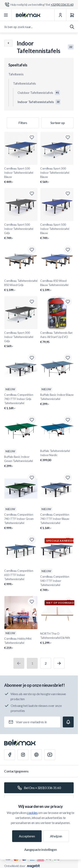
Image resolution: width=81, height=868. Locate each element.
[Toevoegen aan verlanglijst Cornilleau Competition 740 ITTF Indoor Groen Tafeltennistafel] (32, 478)
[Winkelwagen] (72, 15)
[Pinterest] (36, 755)
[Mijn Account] (60, 15)
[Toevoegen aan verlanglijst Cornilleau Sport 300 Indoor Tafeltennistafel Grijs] (32, 302)
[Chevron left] (8, 43)
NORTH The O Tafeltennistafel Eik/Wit (57, 638)
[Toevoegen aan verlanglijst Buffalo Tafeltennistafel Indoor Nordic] (68, 420)
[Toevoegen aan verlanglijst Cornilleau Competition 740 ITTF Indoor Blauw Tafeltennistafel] (68, 478)
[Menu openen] (6, 15)
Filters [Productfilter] (23, 123)
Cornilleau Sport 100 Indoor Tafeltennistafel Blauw (21, 175)
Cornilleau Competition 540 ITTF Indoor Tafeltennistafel (57, 583)
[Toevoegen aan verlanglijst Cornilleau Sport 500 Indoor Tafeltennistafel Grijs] (32, 194)
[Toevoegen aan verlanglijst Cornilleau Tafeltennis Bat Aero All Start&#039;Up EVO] (68, 302)
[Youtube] (50, 755)
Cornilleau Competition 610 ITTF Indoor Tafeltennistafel (21, 578)
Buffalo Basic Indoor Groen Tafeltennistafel (21, 461)
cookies (32, 813)
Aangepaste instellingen (41, 849)
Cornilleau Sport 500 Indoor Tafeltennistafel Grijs (21, 231)
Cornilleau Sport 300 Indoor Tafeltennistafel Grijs (21, 340)
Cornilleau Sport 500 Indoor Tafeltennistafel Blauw (57, 231)
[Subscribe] (68, 722)
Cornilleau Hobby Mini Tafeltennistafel (21, 643)
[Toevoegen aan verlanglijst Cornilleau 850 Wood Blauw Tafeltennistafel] (68, 250)
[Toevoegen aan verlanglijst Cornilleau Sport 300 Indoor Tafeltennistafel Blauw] (68, 137)
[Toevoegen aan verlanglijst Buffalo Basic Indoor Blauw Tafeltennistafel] (68, 358)
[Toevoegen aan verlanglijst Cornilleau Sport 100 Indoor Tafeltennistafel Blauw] (32, 137)
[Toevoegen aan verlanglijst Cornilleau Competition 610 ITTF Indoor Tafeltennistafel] (32, 540)
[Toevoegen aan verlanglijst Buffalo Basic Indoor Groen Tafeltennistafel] (32, 420)
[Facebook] (10, 755)
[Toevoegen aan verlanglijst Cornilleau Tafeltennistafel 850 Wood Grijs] (32, 250)
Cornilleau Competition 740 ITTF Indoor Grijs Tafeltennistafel (21, 402)
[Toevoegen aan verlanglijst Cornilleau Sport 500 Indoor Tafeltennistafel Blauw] (68, 194)
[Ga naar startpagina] (28, 15)
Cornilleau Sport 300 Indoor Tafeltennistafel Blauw (57, 175)
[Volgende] (59, 663)
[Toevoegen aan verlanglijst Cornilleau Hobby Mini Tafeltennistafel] (32, 602)
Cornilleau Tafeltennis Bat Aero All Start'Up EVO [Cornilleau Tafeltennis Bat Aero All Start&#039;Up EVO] (57, 337)
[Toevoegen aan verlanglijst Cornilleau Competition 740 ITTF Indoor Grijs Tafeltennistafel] (32, 358)
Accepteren (27, 836)
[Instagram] (23, 755)
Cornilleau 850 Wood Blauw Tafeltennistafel (57, 285)
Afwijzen (56, 836)
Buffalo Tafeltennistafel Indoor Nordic (57, 456)
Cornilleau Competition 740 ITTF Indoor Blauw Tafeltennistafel (57, 521)
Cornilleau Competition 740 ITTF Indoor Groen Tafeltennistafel (21, 521)
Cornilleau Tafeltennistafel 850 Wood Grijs (21, 285)
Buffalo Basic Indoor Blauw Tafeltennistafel (57, 399)
